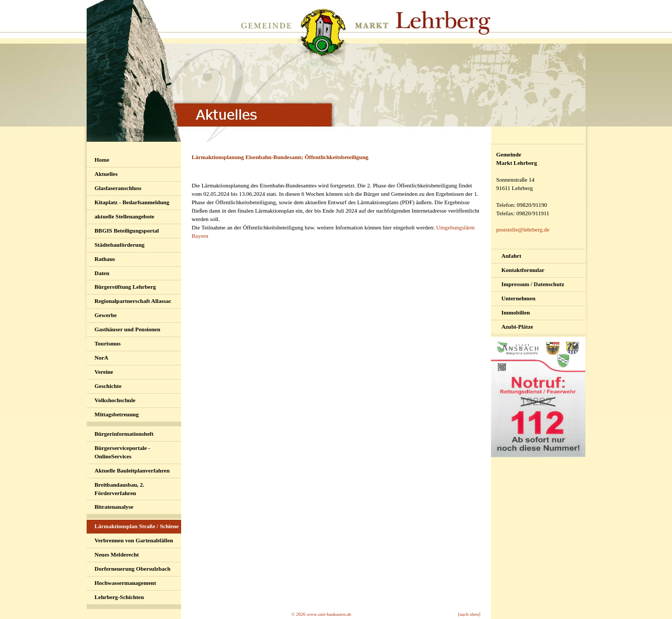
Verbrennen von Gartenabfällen (134, 540)
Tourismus (108, 343)
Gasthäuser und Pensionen (127, 329)
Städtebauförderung (119, 245)
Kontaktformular (523, 270)
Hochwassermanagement (125, 583)
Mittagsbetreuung (117, 414)
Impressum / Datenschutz (533, 284)
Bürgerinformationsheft (124, 434)
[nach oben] (469, 614)
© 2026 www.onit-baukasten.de (321, 614)
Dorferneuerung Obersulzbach (133, 569)
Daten (102, 273)
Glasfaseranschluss (118, 188)
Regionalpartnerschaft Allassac (133, 301)
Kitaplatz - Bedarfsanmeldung (132, 202)
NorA (101, 358)
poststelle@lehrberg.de (523, 229)
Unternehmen (518, 298)
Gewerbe (106, 315)
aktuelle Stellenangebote (124, 216)
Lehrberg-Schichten (119, 597)
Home (102, 160)
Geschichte (108, 386)
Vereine (104, 372)
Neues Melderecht (117, 554)
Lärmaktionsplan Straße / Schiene (136, 526)
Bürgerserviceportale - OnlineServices (122, 452)
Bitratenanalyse (114, 507)
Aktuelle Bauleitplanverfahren (132, 470)
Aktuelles (106, 174)
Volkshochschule (115, 400)
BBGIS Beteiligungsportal (127, 230)
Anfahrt (511, 256)
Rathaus (105, 259)
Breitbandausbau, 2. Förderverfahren (119, 489)
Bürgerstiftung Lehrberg (125, 287)
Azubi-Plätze (517, 327)
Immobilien (516, 312)
